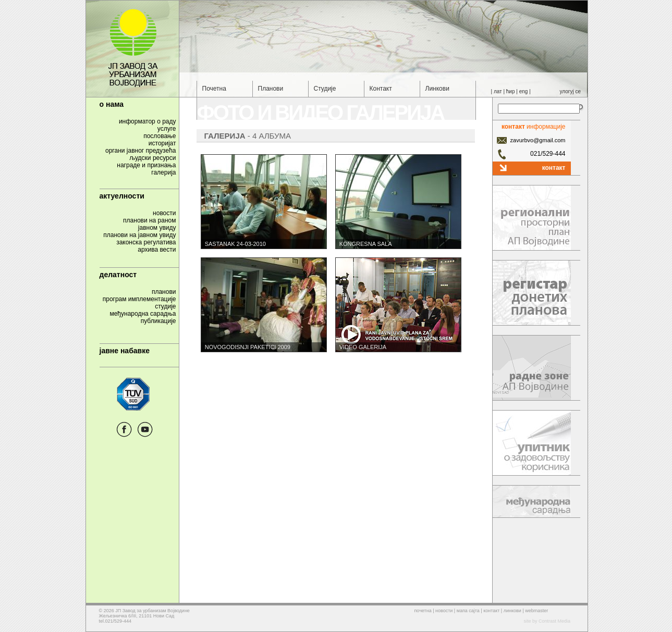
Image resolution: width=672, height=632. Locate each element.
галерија (163, 172)
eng (524, 91)
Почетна (214, 89)
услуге (167, 129)
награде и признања (146, 165)
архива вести (157, 250)
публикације (158, 321)
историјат (162, 143)
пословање (160, 136)
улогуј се (571, 91)
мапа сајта (468, 611)
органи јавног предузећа (141, 151)
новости (164, 213)
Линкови (437, 89)
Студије (325, 89)
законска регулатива (146, 242)
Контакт (381, 89)
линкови (512, 611)
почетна (423, 611)
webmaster (536, 611)
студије (165, 306)
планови (164, 292)
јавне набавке (125, 351)
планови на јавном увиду (139, 235)
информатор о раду (148, 121)
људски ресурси (152, 158)
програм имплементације (139, 299)
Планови (271, 89)
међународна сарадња (143, 314)
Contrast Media (554, 621)
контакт (554, 166)
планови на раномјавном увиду (149, 224)
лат (498, 91)
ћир (511, 91)
